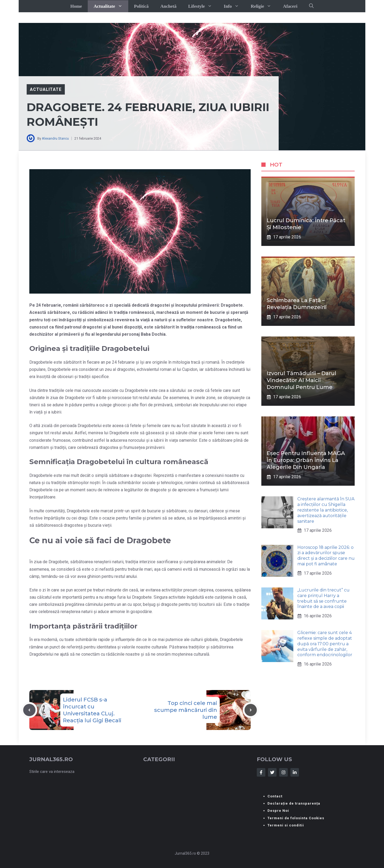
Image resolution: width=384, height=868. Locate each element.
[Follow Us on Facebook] (261, 772)
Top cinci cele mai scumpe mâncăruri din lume (186, 710)
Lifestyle (203, 6)
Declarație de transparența (294, 803)
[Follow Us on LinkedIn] (295, 772)
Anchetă (168, 6)
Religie (264, 6)
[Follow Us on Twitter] (272, 772)
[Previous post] (29, 710)
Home (76, 6)
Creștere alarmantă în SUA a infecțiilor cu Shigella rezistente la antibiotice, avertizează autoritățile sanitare (326, 510)
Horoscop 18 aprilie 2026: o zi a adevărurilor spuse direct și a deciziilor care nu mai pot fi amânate (326, 556)
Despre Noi (278, 811)
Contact (275, 796)
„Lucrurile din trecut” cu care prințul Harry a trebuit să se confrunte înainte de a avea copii (323, 598)
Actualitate (111, 6)
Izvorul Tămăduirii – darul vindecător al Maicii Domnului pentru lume (301, 380)
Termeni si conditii (286, 825)
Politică (141, 6)
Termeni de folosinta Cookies (296, 818)
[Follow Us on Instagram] (283, 772)
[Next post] (251, 710)
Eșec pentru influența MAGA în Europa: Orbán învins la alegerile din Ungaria (306, 460)
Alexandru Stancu (55, 138)
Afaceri (290, 6)
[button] (311, 6)
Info (234, 6)
